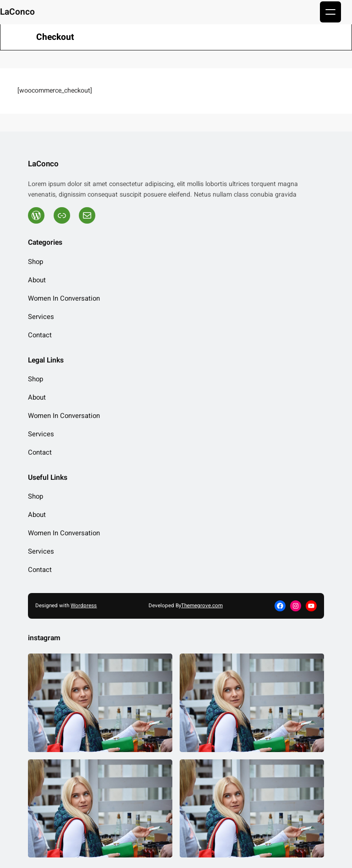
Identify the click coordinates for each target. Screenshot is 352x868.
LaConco (17, 12)
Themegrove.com (202, 606)
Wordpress (84, 606)
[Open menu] (330, 12)
